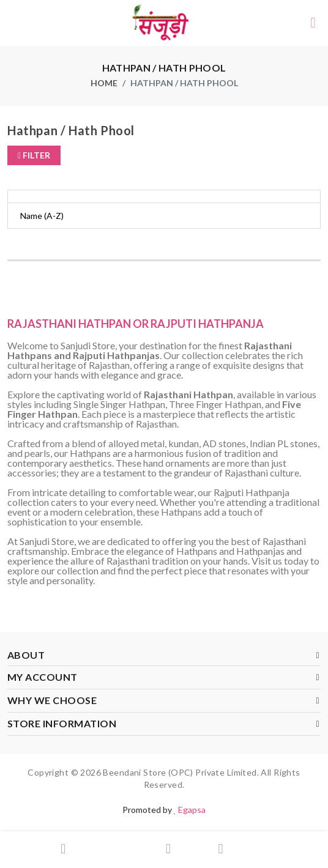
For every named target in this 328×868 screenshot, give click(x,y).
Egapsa (192, 810)
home (104, 83)
